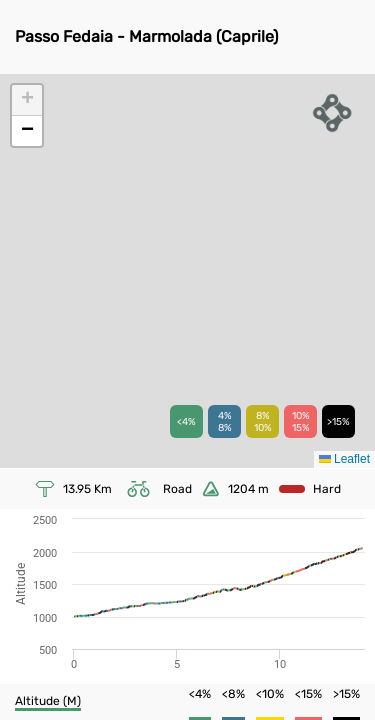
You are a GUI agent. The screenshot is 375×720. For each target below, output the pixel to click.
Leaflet (344, 459)
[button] (27, 100)
